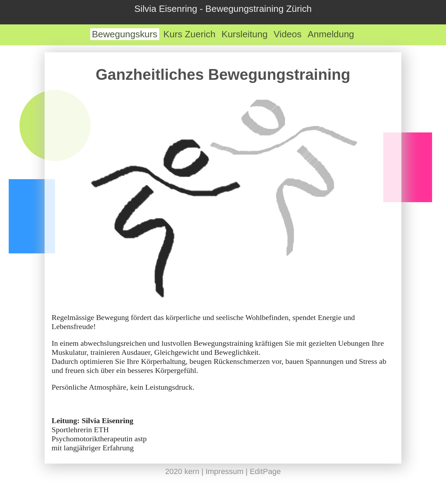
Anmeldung (331, 34)
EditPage (265, 471)
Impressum (225, 471)
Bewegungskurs (125, 34)
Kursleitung (245, 34)
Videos (287, 34)
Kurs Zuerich (190, 34)
